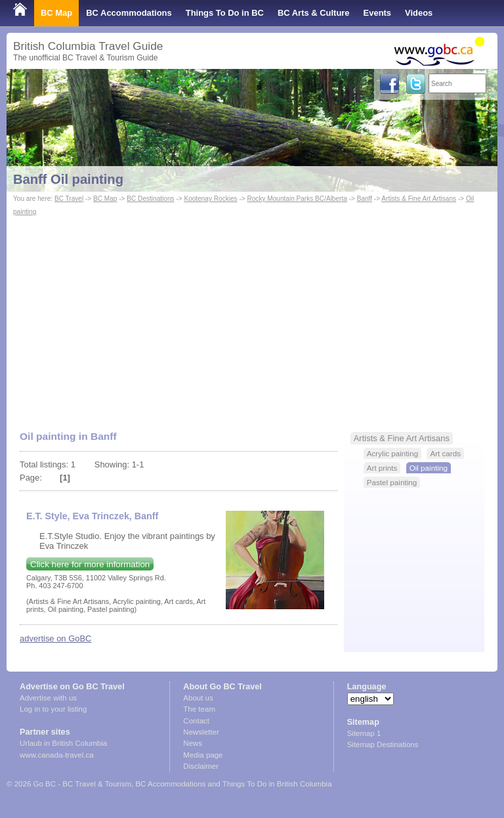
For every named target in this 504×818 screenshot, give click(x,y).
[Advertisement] (252, 317)
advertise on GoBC (55, 638)
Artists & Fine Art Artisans (419, 199)
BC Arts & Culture (314, 13)
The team (199, 709)
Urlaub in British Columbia (63, 743)
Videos (419, 13)
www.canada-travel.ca (57, 755)
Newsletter (201, 732)
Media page (203, 755)
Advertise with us (48, 698)
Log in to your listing (53, 709)
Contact (196, 721)
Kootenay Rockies (210, 199)
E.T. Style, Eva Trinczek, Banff (92, 516)
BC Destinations (150, 199)
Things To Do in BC (225, 13)
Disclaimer (201, 766)
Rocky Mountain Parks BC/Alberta (297, 199)
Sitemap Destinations (383, 744)
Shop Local (36, 39)
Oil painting (429, 468)
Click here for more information (90, 564)
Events (377, 13)
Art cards (445, 453)
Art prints (382, 468)
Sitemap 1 (364, 733)
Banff (365, 199)
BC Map (56, 13)
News (193, 743)
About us (198, 698)
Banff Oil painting (68, 179)
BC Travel (69, 199)
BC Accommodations (129, 13)
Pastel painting (392, 482)
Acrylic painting (392, 453)
